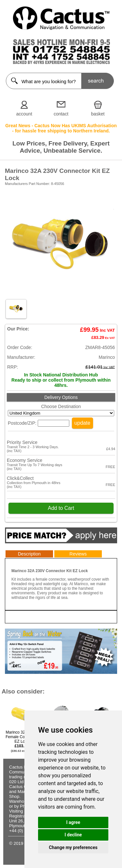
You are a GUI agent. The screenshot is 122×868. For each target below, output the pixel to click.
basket (98, 114)
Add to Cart (61, 508)
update (82, 423)
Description (29, 554)
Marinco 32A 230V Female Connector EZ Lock (22, 741)
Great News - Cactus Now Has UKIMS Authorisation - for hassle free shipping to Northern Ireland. (61, 128)
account (24, 114)
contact (61, 114)
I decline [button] (73, 835)
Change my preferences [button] (73, 847)
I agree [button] (73, 822)
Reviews (78, 554)
